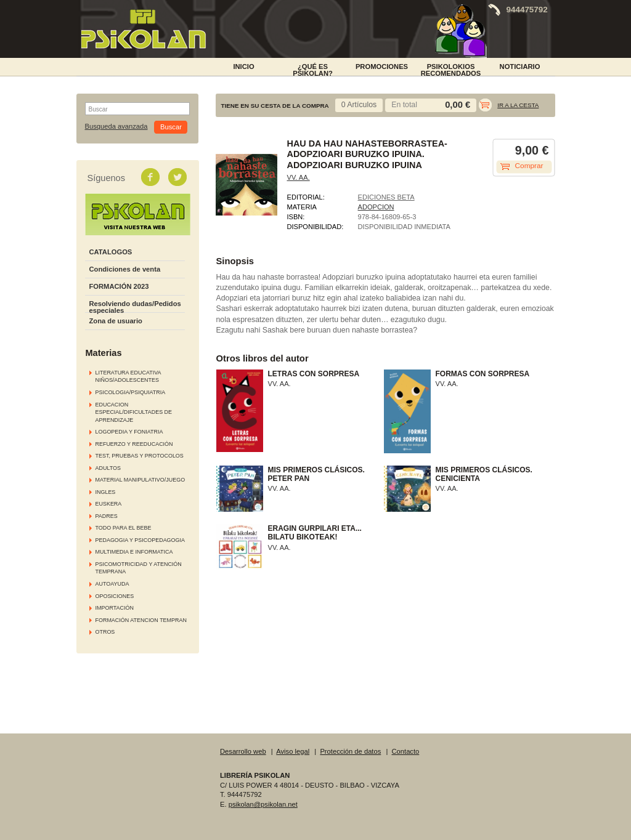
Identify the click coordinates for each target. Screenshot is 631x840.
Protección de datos (350, 751)
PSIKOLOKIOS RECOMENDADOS (451, 69)
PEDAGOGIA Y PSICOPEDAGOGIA (140, 540)
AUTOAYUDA (112, 584)
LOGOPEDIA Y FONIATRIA (129, 432)
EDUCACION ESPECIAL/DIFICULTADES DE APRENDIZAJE (134, 412)
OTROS (105, 632)
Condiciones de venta (125, 269)
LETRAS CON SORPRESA (314, 374)
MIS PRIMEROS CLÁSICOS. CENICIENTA (484, 474)
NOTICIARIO (520, 67)
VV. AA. (299, 177)
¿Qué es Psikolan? (313, 69)
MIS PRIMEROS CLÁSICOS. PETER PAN (316, 474)
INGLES (106, 492)
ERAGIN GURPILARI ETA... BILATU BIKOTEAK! (315, 533)
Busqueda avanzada (116, 127)
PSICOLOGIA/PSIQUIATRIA (131, 392)
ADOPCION (376, 207)
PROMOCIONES (382, 67)
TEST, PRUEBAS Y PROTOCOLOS (140, 456)
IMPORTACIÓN (115, 608)
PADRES (107, 516)
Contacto (406, 751)
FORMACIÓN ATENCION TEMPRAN (141, 620)
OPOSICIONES (115, 596)
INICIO (243, 67)
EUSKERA (109, 504)
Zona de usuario (116, 321)
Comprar (529, 166)
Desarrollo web (243, 751)
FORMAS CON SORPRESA (483, 374)
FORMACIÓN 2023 (119, 286)
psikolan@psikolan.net (263, 804)
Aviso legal (293, 751)
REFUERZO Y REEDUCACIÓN (134, 444)
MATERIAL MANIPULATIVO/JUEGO (140, 480)
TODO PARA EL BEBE (124, 528)
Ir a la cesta (518, 105)
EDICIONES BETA (386, 197)
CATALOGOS (111, 252)
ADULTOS (108, 468)
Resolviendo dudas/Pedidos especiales (135, 307)
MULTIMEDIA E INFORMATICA (134, 552)
